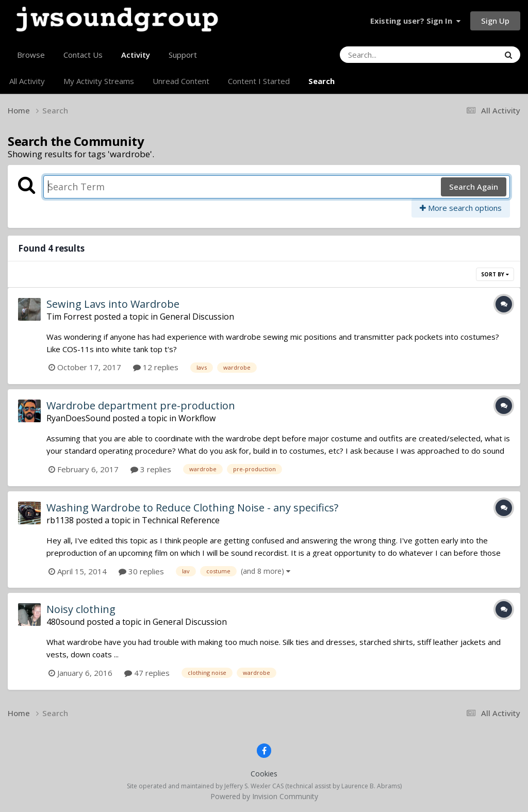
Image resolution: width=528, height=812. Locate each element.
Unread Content (181, 81)
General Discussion (197, 317)
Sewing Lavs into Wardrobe (113, 304)
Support (183, 55)
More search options (461, 208)
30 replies (141, 571)
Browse (31, 55)
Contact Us (83, 55)
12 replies (156, 367)
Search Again (474, 187)
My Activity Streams (99, 81)
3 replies (151, 469)
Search (321, 81)
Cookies (264, 774)
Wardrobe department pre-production (141, 405)
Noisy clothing (81, 609)
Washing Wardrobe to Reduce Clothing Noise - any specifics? (192, 508)
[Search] (391, 55)
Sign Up (495, 21)
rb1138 (60, 520)
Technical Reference (181, 520)
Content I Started (259, 81)
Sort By (495, 274)
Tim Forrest (69, 317)
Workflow (197, 418)
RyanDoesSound (78, 418)
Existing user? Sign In (415, 21)
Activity (136, 59)
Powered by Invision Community (264, 796)
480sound (65, 622)
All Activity (27, 81)
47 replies (147, 673)
